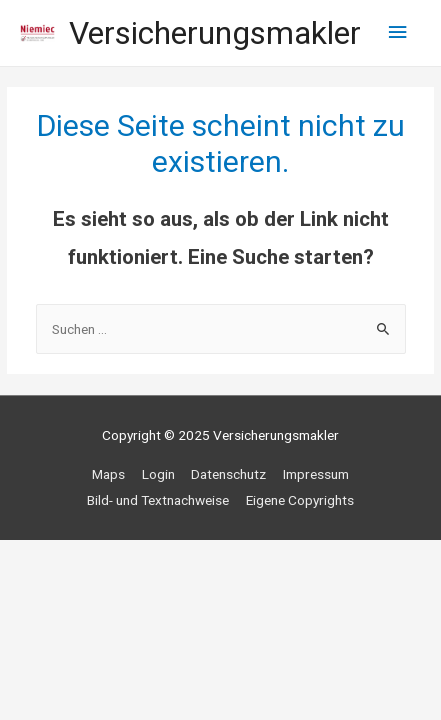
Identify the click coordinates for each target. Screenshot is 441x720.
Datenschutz (228, 474)
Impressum (316, 474)
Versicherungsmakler (215, 33)
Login (158, 474)
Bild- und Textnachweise (158, 500)
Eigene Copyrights (300, 500)
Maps (108, 474)
